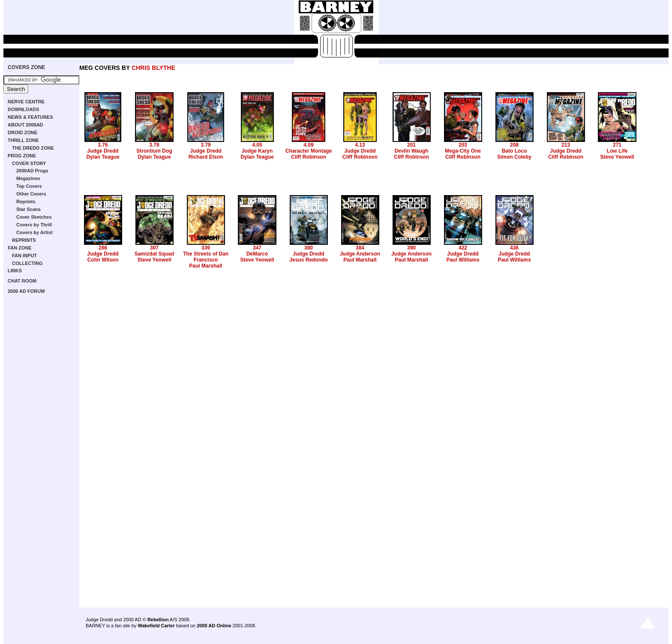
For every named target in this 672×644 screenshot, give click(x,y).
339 (206, 248)
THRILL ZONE (23, 140)
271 (617, 145)
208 (514, 145)
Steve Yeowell (617, 157)
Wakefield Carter (156, 626)
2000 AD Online (214, 626)
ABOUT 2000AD (25, 125)
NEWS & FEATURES (30, 117)
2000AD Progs (32, 171)
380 (309, 248)
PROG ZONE (22, 156)
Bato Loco (514, 151)
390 (411, 248)
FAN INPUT (24, 256)
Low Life (617, 151)
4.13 (360, 145)
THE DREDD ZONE (33, 148)
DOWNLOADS (23, 109)
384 (360, 248)
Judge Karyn (257, 151)
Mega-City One (463, 151)
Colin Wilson (103, 260)
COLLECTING (27, 263)
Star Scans (28, 209)
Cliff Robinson (309, 157)
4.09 (308, 145)
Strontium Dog (154, 151)
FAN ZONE (20, 248)
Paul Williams (463, 260)
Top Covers (29, 186)
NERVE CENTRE (26, 102)
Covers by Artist (34, 232)
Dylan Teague (103, 157)
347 (257, 248)
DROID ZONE (22, 132)
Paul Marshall (205, 266)
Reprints (26, 202)
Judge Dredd (103, 151)
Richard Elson (206, 157)
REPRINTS (24, 240)
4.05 (257, 145)
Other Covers (31, 194)
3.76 (103, 145)
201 (411, 145)
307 (154, 248)
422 (463, 248)
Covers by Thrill (34, 225)
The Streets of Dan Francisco (206, 257)
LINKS (15, 271)
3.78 (154, 145)
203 (463, 145)
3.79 (205, 145)
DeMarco (257, 254)
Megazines (28, 178)
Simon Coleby (514, 157)
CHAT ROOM (22, 281)
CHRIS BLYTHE (153, 68)
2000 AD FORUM (26, 291)
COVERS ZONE (26, 67)
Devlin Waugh (412, 151)
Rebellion (158, 620)
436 (514, 248)
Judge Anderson (360, 254)
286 (103, 248)
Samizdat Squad (154, 254)
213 (566, 145)
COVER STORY (29, 163)
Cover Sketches (34, 217)
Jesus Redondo (308, 260)
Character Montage (309, 151)
